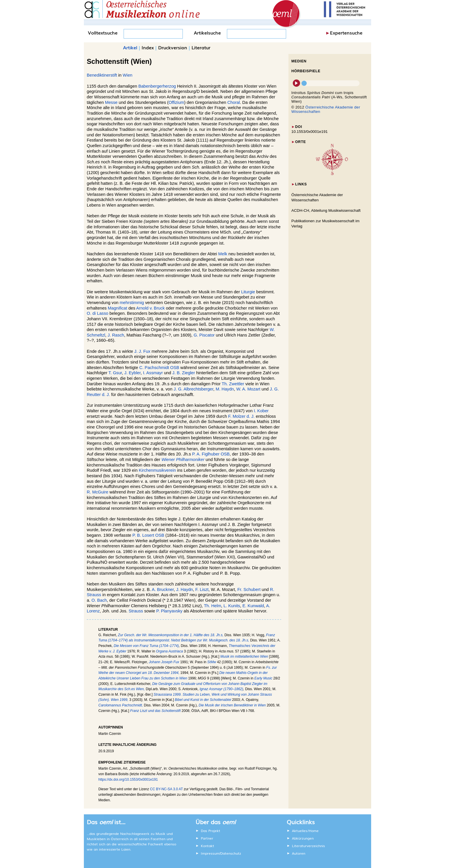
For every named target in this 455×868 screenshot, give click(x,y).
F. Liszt (202, 589)
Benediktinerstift (102, 75)
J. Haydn (185, 589)
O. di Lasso (98, 313)
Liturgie (248, 292)
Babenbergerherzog (157, 86)
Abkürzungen (303, 838)
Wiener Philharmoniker (183, 460)
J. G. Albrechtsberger (193, 389)
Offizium (176, 102)
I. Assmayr (153, 373)
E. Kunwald (253, 606)
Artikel (130, 47)
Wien (128, 75)
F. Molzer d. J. (241, 416)
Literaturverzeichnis (308, 846)
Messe (111, 102)
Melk (223, 254)
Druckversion (173, 47)
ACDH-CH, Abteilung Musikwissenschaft (326, 210)
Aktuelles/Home (305, 831)
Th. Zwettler (233, 384)
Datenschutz (231, 853)
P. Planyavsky (169, 611)
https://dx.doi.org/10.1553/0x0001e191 (128, 780)
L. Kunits (232, 606)
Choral (234, 102)
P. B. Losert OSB (148, 535)
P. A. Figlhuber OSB (211, 454)
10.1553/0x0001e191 (309, 132)
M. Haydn (225, 389)
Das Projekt (211, 831)
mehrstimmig (132, 303)
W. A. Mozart (248, 389)
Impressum (210, 853)
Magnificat (118, 308)
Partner (207, 838)
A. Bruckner (163, 589)
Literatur (201, 47)
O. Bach (99, 600)
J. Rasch (116, 335)
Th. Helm (213, 606)
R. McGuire (98, 492)
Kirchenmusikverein (157, 470)
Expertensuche (346, 32)
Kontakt (207, 846)
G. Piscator (204, 335)
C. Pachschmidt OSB (159, 368)
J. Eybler (132, 373)
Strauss (136, 611)
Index (148, 47)
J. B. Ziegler (184, 373)
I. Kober (261, 411)
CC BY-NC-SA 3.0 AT (166, 789)
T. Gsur (115, 373)
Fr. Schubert (249, 589)
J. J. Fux (142, 351)
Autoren (299, 853)
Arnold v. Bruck (150, 308)
